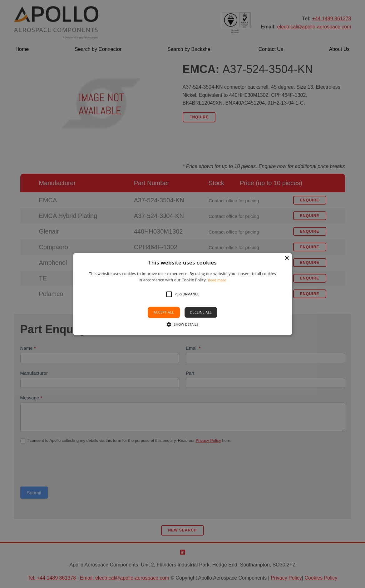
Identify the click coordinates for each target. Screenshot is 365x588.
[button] (169, 294)
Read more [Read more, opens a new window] (217, 280)
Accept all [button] (164, 312)
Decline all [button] (201, 312)
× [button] (286, 258)
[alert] (182, 294)
